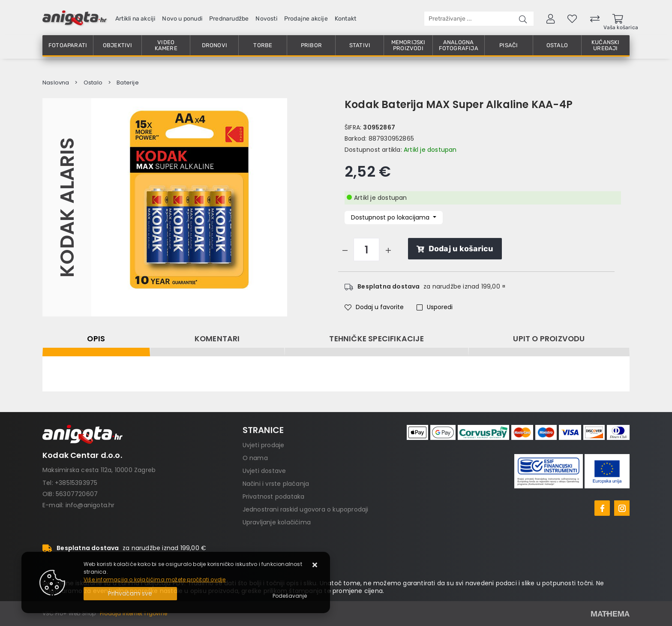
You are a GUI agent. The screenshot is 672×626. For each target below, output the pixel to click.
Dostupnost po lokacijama (391, 217)
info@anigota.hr (90, 505)
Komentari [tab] (217, 339)
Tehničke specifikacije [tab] (376, 339)
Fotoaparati (68, 45)
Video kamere (166, 45)
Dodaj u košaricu (455, 249)
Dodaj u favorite (374, 307)
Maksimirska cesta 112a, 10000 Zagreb (99, 470)
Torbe (263, 45)
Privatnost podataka (274, 497)
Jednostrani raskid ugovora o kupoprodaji (306, 509)
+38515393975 (76, 483)
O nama (255, 458)
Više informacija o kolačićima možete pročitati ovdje (154, 579)
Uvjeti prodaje (264, 445)
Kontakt (345, 19)
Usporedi (435, 307)
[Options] (290, 596)
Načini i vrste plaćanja (276, 484)
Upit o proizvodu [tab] (549, 339)
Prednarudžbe (229, 19)
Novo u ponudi (182, 19)
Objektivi (118, 45)
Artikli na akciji (135, 19)
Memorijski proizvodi (408, 45)
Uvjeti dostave (264, 471)
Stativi (360, 45)
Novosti (266, 19)
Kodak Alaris (67, 207)
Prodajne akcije (306, 19)
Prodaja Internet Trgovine (133, 613)
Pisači (508, 45)
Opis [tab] (96, 339)
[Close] (130, 594)
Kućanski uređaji (606, 45)
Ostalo (557, 45)
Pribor (311, 45)
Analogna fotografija (459, 45)
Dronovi (214, 45)
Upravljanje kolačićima (277, 522)
